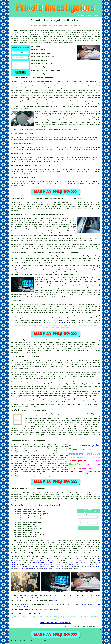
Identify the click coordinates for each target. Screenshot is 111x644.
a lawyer (77, 558)
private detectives (49, 455)
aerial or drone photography (42, 565)
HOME (73, 16)
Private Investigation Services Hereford (35, 505)
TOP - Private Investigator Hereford (26, 613)
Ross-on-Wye (95, 604)
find (17, 493)
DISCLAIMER (96, 16)
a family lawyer (77, 560)
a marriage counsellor (64, 567)
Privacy (99, 629)
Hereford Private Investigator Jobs (25, 597)
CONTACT (89, 16)
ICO (62, 322)
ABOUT (83, 16)
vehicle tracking (53, 558)
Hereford (58, 340)
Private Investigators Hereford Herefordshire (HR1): (32, 30)
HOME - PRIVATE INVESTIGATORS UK (55, 623)
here (55, 601)
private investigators (72, 604)
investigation (85, 86)
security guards (37, 567)
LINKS (77, 16)
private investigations (37, 461)
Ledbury (85, 604)
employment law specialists (76, 565)
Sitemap (12, 629)
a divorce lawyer (51, 569)
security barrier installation (44, 560)
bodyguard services (92, 567)
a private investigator (77, 30)
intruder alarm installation (45, 563)
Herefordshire (56, 604)
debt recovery (27, 569)
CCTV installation (78, 563)
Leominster (26, 606)
